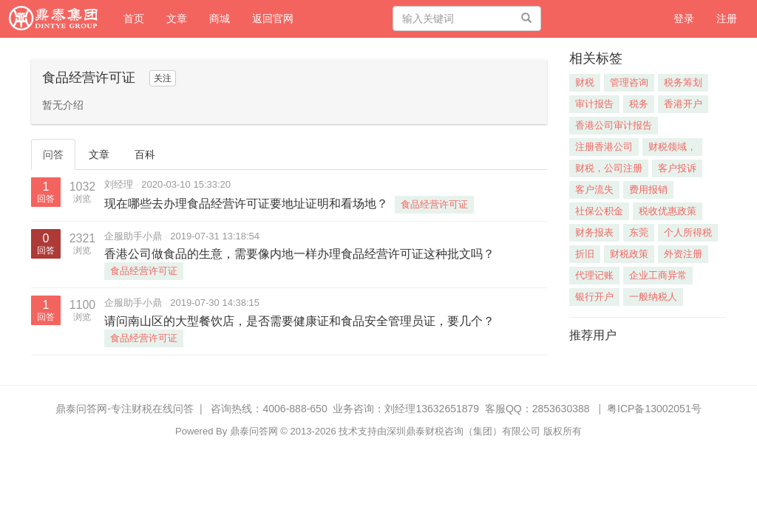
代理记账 (594, 275)
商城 (220, 18)
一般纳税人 (653, 297)
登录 (684, 18)
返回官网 (273, 18)
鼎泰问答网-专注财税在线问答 (125, 409)
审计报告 (594, 104)
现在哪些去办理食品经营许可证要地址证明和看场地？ (246, 204)
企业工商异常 (658, 275)
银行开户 (594, 297)
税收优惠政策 (668, 211)
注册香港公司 (604, 147)
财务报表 (594, 232)
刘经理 (119, 184)
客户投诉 (677, 168)
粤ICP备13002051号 (654, 409)
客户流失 (594, 190)
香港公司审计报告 (614, 125)
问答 (53, 154)
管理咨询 (629, 82)
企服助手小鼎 (133, 236)
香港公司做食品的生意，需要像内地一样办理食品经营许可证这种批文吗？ (299, 254)
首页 (139, 17)
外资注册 (683, 254)
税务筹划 (683, 82)
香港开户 (683, 104)
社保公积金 (599, 211)
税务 (639, 104)
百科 (145, 154)
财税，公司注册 (609, 168)
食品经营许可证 (434, 204)
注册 (727, 18)
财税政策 (629, 254)
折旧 (585, 254)
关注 (163, 78)
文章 (177, 18)
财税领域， (672, 147)
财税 (585, 82)
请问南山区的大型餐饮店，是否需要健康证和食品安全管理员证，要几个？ (299, 321)
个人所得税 (688, 232)
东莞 (639, 232)
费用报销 (648, 190)
